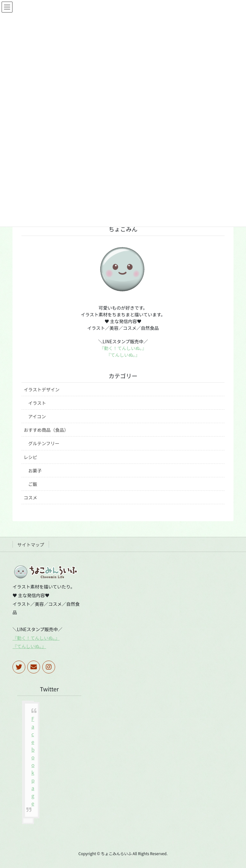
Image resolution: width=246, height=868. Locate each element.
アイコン (37, 416)
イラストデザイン (42, 389)
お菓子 (35, 471)
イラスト (37, 403)
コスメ (30, 497)
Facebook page (33, 761)
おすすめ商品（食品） (46, 430)
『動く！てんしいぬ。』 (123, 348)
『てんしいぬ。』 (123, 355)
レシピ (30, 457)
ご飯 (33, 484)
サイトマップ (31, 545)
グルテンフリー (44, 443)
